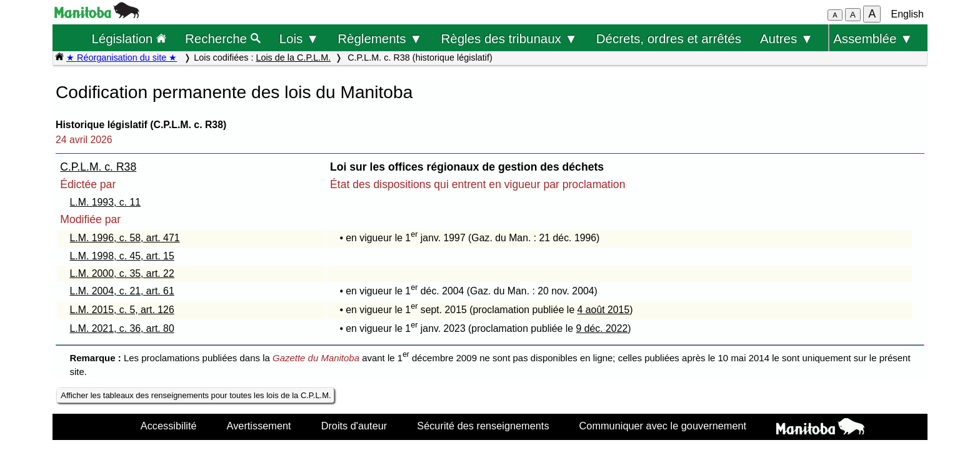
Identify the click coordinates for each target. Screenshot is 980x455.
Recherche (223, 38)
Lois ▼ (299, 38)
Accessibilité (169, 426)
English (907, 14)
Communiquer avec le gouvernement (663, 426)
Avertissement (259, 426)
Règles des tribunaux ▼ (509, 38)
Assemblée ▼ (873, 38)
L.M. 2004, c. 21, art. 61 (122, 291)
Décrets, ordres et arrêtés (669, 38)
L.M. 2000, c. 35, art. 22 (122, 273)
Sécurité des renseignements (483, 426)
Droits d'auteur (354, 426)
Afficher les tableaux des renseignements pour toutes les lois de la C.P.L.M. (196, 395)
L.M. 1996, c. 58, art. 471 (125, 238)
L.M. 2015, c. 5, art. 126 (122, 310)
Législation (129, 38)
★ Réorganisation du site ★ (122, 57)
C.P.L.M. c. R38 (98, 167)
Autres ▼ (787, 38)
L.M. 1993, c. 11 (106, 202)
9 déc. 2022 (602, 328)
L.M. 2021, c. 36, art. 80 (122, 328)
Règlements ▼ (380, 38)
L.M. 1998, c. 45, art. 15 (122, 256)
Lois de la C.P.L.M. (293, 57)
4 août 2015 (604, 310)
